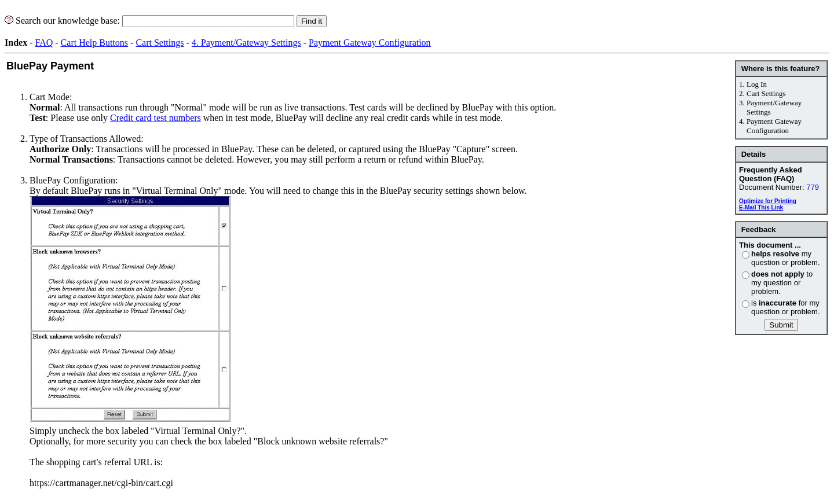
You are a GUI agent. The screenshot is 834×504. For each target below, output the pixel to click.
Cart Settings (160, 43)
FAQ (44, 43)
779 (813, 187)
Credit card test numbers (156, 118)
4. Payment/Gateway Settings (246, 43)
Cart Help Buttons (94, 43)
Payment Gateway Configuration (370, 43)
